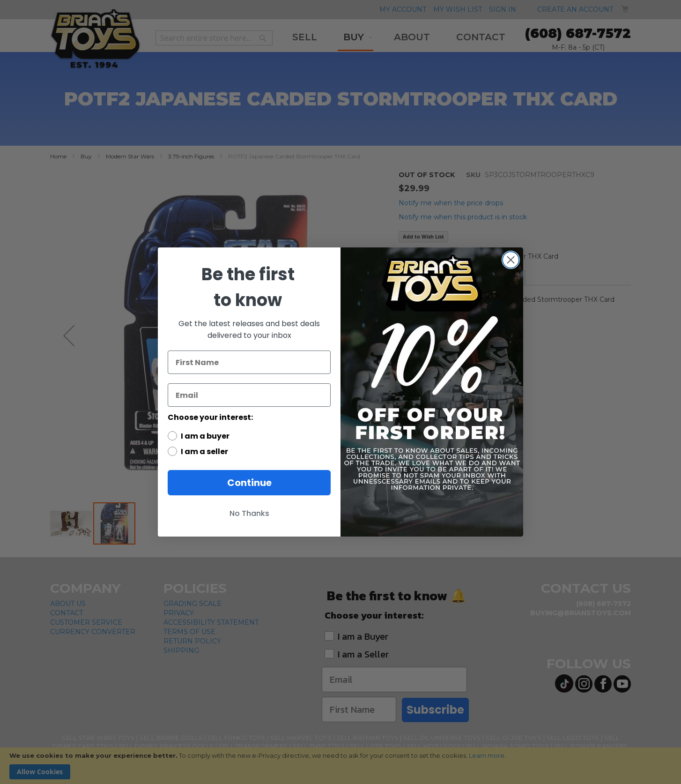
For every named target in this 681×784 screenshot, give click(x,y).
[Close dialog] (511, 260)
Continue (249, 483)
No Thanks (249, 513)
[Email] (249, 395)
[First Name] (249, 362)
